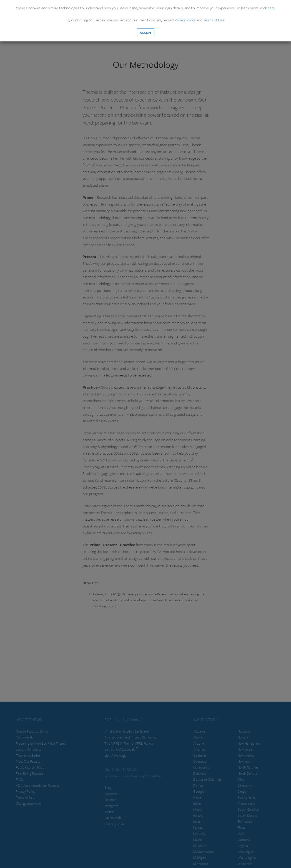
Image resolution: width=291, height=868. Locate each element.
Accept (146, 33)
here (271, 8)
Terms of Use (214, 20)
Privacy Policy (185, 20)
